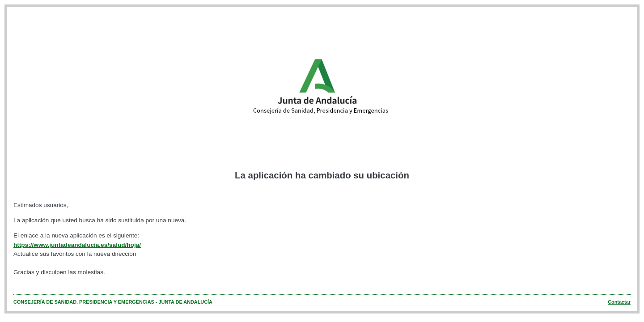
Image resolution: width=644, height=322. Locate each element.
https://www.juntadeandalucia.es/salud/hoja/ (77, 245)
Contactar (619, 302)
